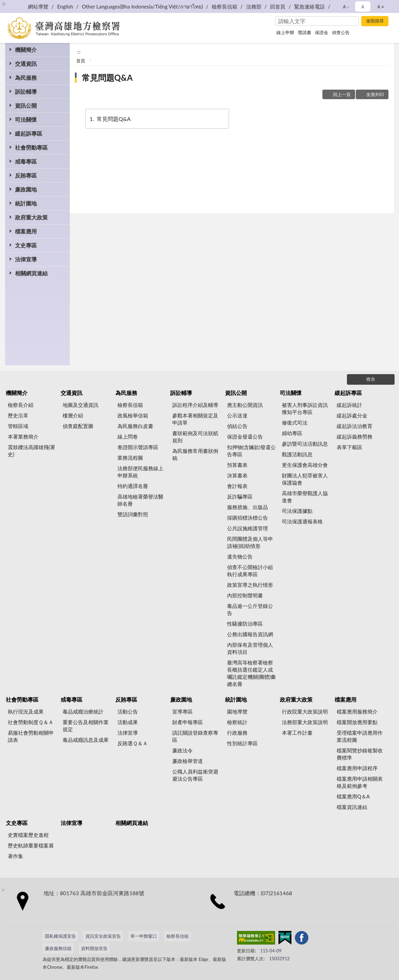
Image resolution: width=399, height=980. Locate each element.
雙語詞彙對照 (133, 514)
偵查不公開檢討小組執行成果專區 (250, 571)
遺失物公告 (240, 556)
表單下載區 (349, 447)
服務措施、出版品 (248, 507)
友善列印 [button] (375, 94)
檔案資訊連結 (352, 807)
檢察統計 (237, 722)
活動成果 (128, 722)
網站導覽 (38, 6)
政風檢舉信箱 (133, 415)
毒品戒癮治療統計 (83, 711)
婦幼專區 (292, 433)
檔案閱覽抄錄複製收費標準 (360, 754)
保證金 (322, 32)
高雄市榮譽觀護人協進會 (305, 497)
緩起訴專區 (29, 133)
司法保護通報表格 (302, 521)
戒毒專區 (26, 161)
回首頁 (278, 6)
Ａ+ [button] (380, 6)
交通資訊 (26, 64)
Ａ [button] (363, 6)
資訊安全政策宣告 (103, 936)
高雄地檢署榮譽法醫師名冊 (140, 500)
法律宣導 (26, 259)
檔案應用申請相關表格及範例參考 (360, 782)
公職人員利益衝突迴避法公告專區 (195, 775)
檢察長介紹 (21, 405)
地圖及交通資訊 (81, 405)
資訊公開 (26, 105)
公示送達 (237, 415)
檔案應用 (26, 231)
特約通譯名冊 (133, 486)
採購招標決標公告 (248, 518)
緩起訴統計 (349, 405)
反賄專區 (26, 175)
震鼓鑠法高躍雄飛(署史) (31, 451)
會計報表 (237, 486)
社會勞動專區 (31, 147)
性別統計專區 (242, 743)
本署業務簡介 (23, 437)
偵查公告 (341, 32)
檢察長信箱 (225, 6)
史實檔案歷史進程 (28, 835)
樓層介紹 (73, 415)
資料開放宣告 (94, 948)
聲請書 (305, 32)
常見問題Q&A (107, 78)
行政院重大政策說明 (305, 711)
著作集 (15, 856)
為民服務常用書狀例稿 (195, 454)
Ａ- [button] (345, 6)
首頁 (81, 61)
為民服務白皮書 (135, 426)
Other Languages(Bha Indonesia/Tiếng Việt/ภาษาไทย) (142, 6)
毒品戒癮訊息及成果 (86, 740)
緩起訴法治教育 (355, 426)
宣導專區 (182, 711)
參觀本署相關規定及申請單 (195, 419)
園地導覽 (237, 711)
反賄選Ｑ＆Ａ (133, 743)
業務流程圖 (130, 458)
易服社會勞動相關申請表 (31, 736)
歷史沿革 (18, 415)
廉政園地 (26, 189)
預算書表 (237, 465)
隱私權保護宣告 (60, 936)
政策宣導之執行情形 (250, 585)
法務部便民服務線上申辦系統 (140, 472)
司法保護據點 (297, 511)
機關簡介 (26, 50)
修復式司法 (295, 423)
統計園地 (26, 203)
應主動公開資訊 (245, 405)
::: (4, 3)
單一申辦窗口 (144, 936)
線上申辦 (285, 32)
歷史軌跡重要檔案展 (31, 845)
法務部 (254, 6)
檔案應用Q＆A (353, 796)
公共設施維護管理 (248, 528)
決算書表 (237, 475)
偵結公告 (237, 426)
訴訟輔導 (26, 91)
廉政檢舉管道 (188, 761)
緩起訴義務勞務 (355, 437)
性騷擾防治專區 (245, 624)
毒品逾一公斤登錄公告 (250, 609)
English (65, 6)
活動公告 (128, 711)
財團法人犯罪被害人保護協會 (305, 479)
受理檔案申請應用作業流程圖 (360, 736)
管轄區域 (18, 426)
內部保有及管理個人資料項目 (250, 648)
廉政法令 (182, 750)
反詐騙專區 (240, 496)
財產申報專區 (188, 722)
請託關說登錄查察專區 (195, 736)
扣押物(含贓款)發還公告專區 (251, 451)
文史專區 (26, 245)
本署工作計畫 (297, 733)
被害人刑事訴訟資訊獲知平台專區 (305, 408)
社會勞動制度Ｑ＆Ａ (31, 722)
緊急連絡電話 (309, 6)
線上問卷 (128, 437)
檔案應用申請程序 (357, 768)
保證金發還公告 (245, 437)
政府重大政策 (31, 217)
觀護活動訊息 (297, 454)
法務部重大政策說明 (305, 722)
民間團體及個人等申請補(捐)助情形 (250, 542)
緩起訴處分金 (352, 415)
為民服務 (26, 78)
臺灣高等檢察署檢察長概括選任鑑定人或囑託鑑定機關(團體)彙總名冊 (251, 673)
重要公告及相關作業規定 (86, 726)
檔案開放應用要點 (357, 722)
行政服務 (237, 733)
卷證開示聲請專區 (138, 447)
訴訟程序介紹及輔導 (195, 405)
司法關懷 (26, 119)
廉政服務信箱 (58, 948)
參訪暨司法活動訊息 (305, 444)
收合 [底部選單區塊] (371, 379)
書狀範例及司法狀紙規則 (195, 437)
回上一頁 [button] (342, 94)
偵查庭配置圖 (78, 426)
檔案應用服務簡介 (357, 711)
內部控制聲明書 (245, 595)
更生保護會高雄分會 (305, 465)
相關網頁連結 (31, 273)
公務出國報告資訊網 (250, 634)
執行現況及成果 (26, 711)
